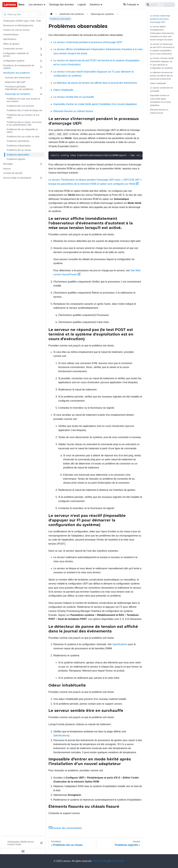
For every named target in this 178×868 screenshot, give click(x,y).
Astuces (7, 169)
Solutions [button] (95, 5)
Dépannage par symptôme (18, 94)
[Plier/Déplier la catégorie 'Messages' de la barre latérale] (41, 164)
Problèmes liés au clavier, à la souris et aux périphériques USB (24, 124)
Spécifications (10, 39)
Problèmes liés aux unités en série (23, 137)
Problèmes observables (18, 155)
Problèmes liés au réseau (19, 150)
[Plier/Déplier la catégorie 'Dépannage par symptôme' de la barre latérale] (41, 94)
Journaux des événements (17, 78)
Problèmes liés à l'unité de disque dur (25, 110)
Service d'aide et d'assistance (17, 178)
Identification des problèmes (16, 73)
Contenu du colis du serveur (16, 30)
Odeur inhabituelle (63, 90)
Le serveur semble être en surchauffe (74, 97)
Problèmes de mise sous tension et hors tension (23, 100)
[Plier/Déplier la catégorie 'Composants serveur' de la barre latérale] (41, 49)
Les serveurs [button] (36, 5)
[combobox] (8, 14)
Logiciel (82, 5)
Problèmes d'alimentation (19, 146)
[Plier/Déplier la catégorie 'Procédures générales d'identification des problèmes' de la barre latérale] (41, 88)
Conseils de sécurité (13, 173)
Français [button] (130, 5)
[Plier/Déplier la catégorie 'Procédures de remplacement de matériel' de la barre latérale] (41, 67)
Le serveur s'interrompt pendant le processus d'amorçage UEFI (88, 42)
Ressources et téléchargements (18, 25)
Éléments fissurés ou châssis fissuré (73, 111)
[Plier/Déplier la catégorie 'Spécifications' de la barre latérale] (41, 39)
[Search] (160, 5)
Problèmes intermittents (18, 141)
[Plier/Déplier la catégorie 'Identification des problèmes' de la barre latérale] (41, 73)
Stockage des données (62, 5)
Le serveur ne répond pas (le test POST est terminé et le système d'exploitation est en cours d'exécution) (162, 49)
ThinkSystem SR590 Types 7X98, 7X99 (22, 21)
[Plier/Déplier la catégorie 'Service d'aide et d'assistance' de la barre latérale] (41, 178)
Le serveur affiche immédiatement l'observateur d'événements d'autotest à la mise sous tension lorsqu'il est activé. (162, 33)
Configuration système (14, 61)
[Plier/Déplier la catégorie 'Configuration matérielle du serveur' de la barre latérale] (41, 55)
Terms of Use (117, 861)
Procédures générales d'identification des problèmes (19, 88)
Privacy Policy (100, 861)
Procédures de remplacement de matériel (19, 67)
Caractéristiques (11, 34)
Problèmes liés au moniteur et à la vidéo (23, 116)
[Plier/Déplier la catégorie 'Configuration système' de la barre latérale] (41, 61)
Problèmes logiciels (16, 159)
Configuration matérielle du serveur (16, 55)
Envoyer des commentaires (65, 828)
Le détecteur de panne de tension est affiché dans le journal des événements (95, 83)
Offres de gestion (11, 44)
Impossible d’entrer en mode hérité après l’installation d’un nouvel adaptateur (95, 104)
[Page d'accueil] (51, 14)
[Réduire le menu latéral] (23, 851)
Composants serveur (13, 49)
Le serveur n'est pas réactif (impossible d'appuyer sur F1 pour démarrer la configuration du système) (162, 63)
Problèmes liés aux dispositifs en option (22, 131)
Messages (8, 164)
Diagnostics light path (15, 82)
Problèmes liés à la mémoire (20, 106)
